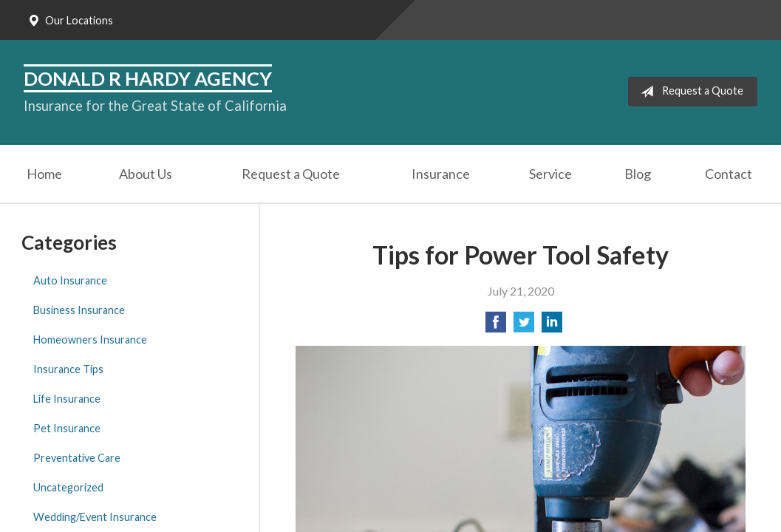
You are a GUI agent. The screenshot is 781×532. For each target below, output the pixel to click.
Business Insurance (79, 310)
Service (550, 174)
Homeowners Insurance (90, 340)
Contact (729, 174)
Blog (638, 174)
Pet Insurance (67, 428)
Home (44, 174)
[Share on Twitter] (524, 326)
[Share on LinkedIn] (552, 326)
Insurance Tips (68, 369)
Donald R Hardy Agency (148, 78)
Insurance (441, 174)
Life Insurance (67, 399)
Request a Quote (689, 92)
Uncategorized (68, 487)
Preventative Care (77, 458)
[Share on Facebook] (496, 326)
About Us (146, 174)
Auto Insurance (70, 280)
